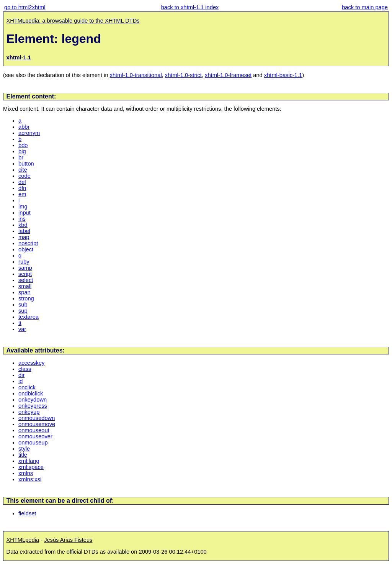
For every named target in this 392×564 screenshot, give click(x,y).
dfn (22, 188)
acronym (29, 133)
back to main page (365, 7)
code (24, 176)
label (24, 231)
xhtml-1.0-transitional (136, 75)
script (25, 274)
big (22, 151)
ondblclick (31, 393)
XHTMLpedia (23, 540)
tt (20, 323)
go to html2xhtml (25, 7)
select (26, 280)
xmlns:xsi (30, 479)
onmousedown (37, 418)
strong (26, 298)
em (22, 194)
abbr (24, 127)
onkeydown (33, 400)
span (24, 292)
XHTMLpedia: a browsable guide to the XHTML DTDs (73, 21)
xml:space (31, 467)
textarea (29, 317)
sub (23, 305)
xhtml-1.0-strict (183, 75)
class (25, 369)
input (24, 213)
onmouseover (35, 436)
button (26, 164)
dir (21, 375)
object (26, 249)
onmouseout (34, 430)
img (23, 207)
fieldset (27, 513)
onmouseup (33, 443)
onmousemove (37, 424)
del (22, 182)
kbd (23, 225)
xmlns (26, 473)
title (23, 455)
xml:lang (29, 461)
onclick (27, 387)
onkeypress (33, 406)
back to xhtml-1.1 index (190, 7)
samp (25, 268)
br (21, 157)
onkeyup (29, 412)
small (25, 286)
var (22, 329)
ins (22, 219)
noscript (28, 243)
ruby (24, 262)
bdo (23, 145)
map (24, 237)
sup (23, 311)
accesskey (31, 363)
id (20, 381)
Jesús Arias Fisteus (68, 540)
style (24, 449)
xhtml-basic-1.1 (283, 75)
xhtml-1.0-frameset (228, 75)
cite (23, 170)
